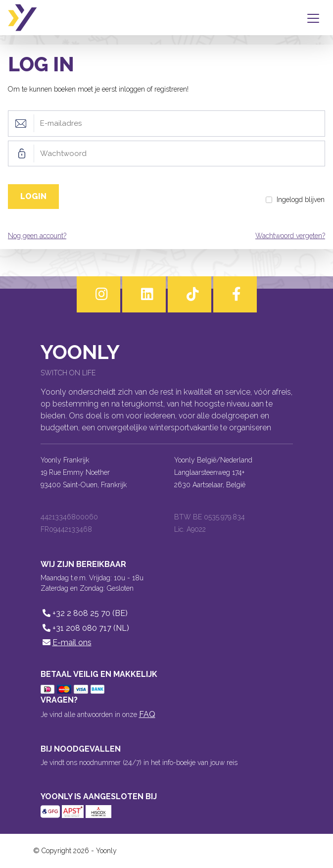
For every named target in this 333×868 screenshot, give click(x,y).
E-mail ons (66, 642)
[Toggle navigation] (315, 18)
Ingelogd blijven (301, 200)
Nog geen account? (37, 236)
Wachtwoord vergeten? (290, 236)
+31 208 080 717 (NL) (85, 628)
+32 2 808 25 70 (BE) (84, 613)
